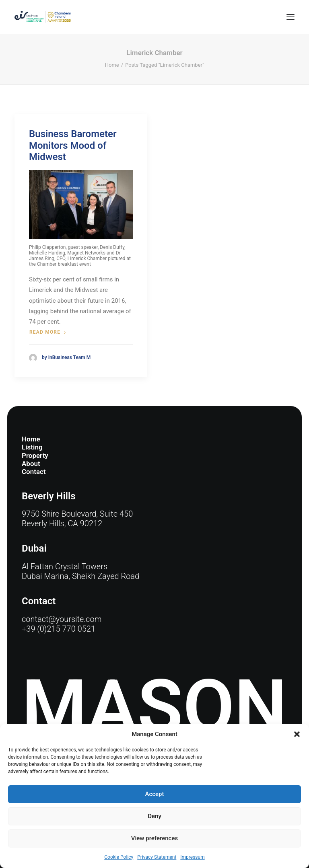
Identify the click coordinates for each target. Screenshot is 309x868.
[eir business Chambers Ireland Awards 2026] (43, 17)
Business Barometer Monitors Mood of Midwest (73, 146)
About (31, 464)
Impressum (192, 857)
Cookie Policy (119, 857)
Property (35, 456)
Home (112, 65)
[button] (297, 734)
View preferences (154, 838)
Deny (154, 816)
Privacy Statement (157, 857)
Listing (32, 447)
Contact (34, 472)
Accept (154, 794)
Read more (48, 332)
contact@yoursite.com (62, 619)
